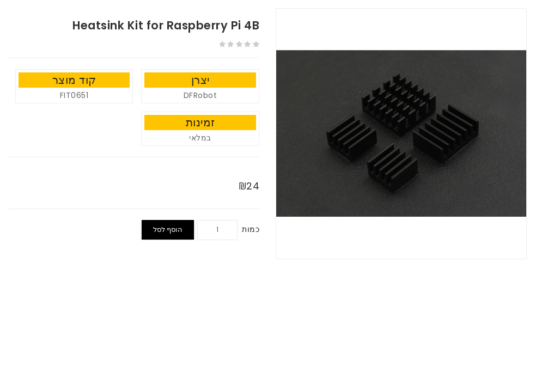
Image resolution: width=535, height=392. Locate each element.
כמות (251, 229)
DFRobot (200, 95)
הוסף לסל (168, 229)
